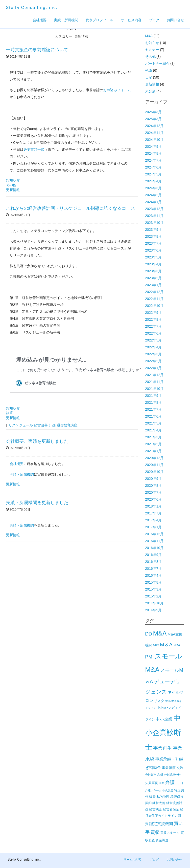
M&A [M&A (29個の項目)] (160, 633)
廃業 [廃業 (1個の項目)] (162, 783)
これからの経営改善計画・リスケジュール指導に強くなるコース (71, 208)
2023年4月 (154, 264)
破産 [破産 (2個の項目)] (152, 797)
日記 (149, 77)
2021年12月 (154, 375)
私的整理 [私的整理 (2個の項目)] (163, 797)
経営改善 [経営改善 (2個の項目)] (159, 803)
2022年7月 (154, 326)
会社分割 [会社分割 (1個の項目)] (151, 775)
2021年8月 (154, 402)
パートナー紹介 (157, 64)
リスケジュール (21, 425)
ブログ (154, 20)
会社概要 (40, 20)
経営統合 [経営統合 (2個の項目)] (156, 809)
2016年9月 (154, 555)
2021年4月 (154, 430)
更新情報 (13, 190)
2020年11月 (154, 465)
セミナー (152, 50)
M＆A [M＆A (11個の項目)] (166, 645)
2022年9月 (154, 313)
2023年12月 (154, 209)
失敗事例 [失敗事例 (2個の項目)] (152, 783)
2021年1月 (154, 451)
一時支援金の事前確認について (37, 50)
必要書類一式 (34, 149)
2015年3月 (154, 589)
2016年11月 (154, 541)
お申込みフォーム (117, 90)
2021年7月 (154, 409)
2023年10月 (154, 223)
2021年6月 (154, 416)
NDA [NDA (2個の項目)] (177, 645)
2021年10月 (154, 389)
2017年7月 (154, 513)
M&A (149, 36)
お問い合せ (175, 20)
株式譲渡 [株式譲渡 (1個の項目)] (168, 790)
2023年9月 (154, 230)
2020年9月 (154, 479)
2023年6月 (154, 250)
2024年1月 (154, 202)
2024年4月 (154, 181)
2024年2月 (154, 195)
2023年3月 (154, 271)
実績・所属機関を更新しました (37, 503)
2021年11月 (154, 382)
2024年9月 (154, 147)
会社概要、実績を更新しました (37, 441)
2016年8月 (154, 562)
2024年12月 (154, 126)
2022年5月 (154, 340)
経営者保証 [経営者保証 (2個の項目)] (171, 809)
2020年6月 (154, 499)
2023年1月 (154, 285)
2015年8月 (154, 582)
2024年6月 (154, 167)
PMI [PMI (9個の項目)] (150, 657)
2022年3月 (154, 354)
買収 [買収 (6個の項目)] (155, 832)
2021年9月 (154, 396)
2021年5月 (154, 423)
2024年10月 (154, 140)
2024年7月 (154, 160)
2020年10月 (154, 472)
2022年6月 (154, 333)
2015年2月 (154, 596)
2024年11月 (154, 133)
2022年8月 (154, 319)
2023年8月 (154, 236)
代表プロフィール (99, 20)
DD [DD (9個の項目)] (149, 634)
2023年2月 (154, 278)
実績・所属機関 (66, 20)
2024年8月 (154, 153)
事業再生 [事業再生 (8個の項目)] (163, 748)
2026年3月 (154, 112)
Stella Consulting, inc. (32, 8)
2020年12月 (154, 458)
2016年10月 (154, 548)
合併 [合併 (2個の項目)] (160, 774)
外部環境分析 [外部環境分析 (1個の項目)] (172, 775)
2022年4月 (154, 347)
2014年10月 (154, 603)
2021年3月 (154, 437)
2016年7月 (154, 569)
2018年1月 (154, 506)
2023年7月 (154, 243)
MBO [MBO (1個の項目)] (156, 645)
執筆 (9, 413)
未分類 (150, 91)
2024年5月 (154, 174)
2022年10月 (154, 306)
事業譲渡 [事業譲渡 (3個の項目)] (169, 768)
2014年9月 (154, 610)
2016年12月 (154, 534)
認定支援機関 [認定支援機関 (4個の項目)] (161, 824)
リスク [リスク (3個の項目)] (159, 701)
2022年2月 (154, 361)
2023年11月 (154, 216)
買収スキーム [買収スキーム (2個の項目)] (170, 833)
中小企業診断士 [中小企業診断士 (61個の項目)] (163, 732)
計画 (52, 425)
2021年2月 (154, 444)
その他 (11, 185)
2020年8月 (154, 486)
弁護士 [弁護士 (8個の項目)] (172, 782)
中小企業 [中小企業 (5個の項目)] (164, 719)
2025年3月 (154, 119)
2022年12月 (154, 292)
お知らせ (13, 180)
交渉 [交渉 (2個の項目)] (180, 768)
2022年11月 (154, 299)
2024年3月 (154, 188)
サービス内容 (131, 20)
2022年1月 (154, 368)
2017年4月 (154, 520)
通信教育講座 (67, 425)
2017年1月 (154, 527)
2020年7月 (154, 492)
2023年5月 (154, 257)
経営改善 (41, 425)
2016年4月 (154, 575)
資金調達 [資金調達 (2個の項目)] (162, 840)
